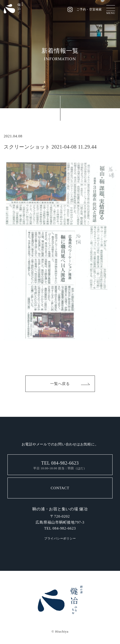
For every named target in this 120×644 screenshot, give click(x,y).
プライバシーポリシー (60, 538)
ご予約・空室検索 (89, 9)
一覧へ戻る (60, 384)
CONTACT (60, 488)
